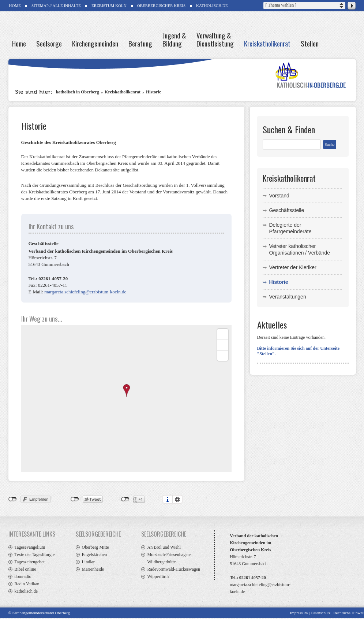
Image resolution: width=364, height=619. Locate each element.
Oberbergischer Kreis (161, 5)
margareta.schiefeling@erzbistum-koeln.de (85, 292)
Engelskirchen (95, 555)
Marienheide (93, 569)
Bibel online (25, 569)
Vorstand (279, 196)
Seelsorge (49, 43)
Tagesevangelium (30, 547)
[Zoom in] (223, 334)
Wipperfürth (158, 577)
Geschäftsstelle (287, 210)
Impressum (299, 613)
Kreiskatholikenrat (267, 43)
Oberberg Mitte (95, 547)
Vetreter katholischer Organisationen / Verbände (300, 249)
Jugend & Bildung (174, 39)
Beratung (140, 43)
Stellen (310, 43)
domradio (23, 577)
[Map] (126, 399)
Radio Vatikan (27, 584)
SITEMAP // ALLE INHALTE (56, 5)
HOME (15, 5)
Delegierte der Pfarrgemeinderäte (290, 228)
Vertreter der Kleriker (293, 267)
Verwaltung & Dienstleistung (215, 39)
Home (19, 43)
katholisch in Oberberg (78, 92)
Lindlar (88, 562)
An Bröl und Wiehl (164, 547)
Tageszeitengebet (30, 562)
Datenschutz (320, 613)
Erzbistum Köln (109, 5)
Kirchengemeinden (95, 43)
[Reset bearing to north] (223, 355)
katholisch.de (26, 591)
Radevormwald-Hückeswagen (174, 569)
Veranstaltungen (288, 297)
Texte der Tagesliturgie (35, 555)
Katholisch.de (212, 5)
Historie (153, 92)
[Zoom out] (223, 345)
